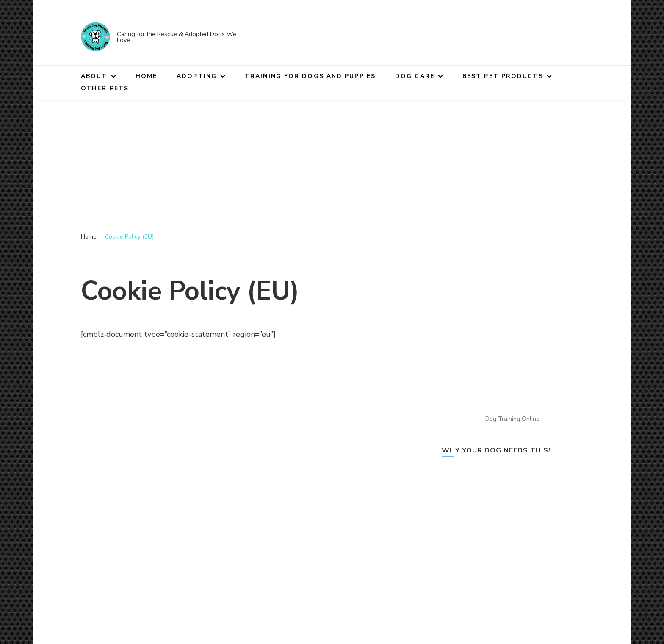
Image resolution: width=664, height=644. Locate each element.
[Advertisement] (332, 163)
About (94, 76)
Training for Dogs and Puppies (310, 76)
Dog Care (415, 76)
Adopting (197, 76)
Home (146, 76)
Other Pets (105, 88)
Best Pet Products (503, 76)
